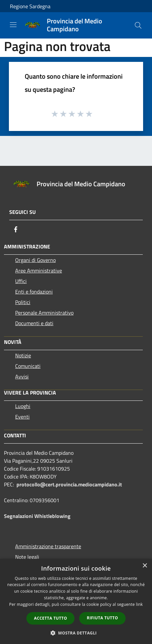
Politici (23, 302)
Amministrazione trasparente (48, 546)
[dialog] (76, 601)
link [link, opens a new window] (139, 604)
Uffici (21, 281)
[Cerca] (138, 25)
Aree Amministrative (39, 270)
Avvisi (22, 376)
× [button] (145, 566)
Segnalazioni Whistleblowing (37, 516)
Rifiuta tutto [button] (102, 618)
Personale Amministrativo (44, 313)
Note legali (27, 557)
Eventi (22, 417)
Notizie (23, 355)
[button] (76, 633)
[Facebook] (16, 229)
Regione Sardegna (30, 6)
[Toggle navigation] (13, 25)
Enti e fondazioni (34, 292)
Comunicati (28, 366)
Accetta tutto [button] (50, 618)
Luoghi (23, 406)
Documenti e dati (34, 323)
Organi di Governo (35, 260)
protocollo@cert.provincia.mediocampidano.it (69, 484)
